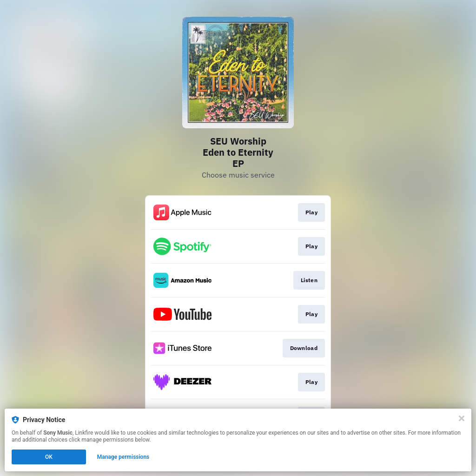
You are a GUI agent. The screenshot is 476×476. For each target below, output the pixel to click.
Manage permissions (123, 457)
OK (49, 457)
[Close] (462, 418)
